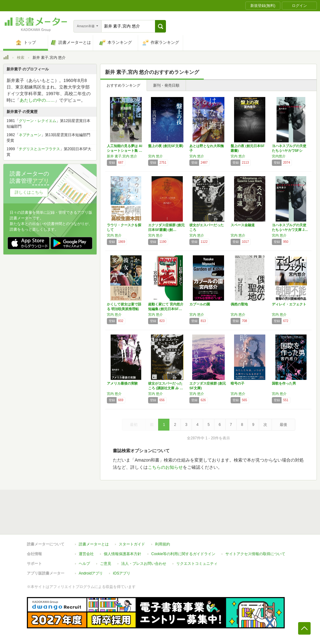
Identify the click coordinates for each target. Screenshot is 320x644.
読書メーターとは (94, 544)
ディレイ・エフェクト (289, 304)
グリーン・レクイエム (37, 121)
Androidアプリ (91, 573)
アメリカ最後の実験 (122, 383)
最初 (134, 425)
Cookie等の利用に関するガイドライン (183, 554)
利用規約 (162, 544)
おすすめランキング (123, 85)
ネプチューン (30, 135)
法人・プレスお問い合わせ (144, 564)
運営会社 (86, 554)
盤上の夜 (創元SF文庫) (166, 146)
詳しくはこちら (29, 192)
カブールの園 (200, 304)
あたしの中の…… (37, 100)
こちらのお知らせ (165, 467)
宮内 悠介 (155, 156)
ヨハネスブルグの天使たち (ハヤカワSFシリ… (289, 151)
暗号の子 (237, 383)
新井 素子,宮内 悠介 (122, 156)
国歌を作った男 (284, 383)
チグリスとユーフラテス (39, 149)
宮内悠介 (279, 156)
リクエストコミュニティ (197, 564)
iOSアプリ (122, 573)
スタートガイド (132, 544)
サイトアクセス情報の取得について (255, 554)
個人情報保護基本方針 (122, 554)
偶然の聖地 (239, 304)
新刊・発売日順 (166, 85)
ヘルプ (84, 564)
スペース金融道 (243, 225)
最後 (283, 425)
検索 (21, 58)
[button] (160, 26)
